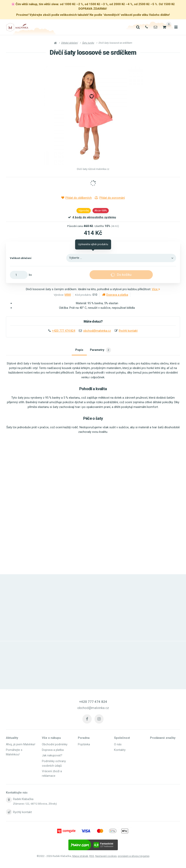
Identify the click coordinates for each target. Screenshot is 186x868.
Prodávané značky (163, 738)
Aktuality (12, 738)
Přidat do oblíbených (76, 198)
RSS (92, 856)
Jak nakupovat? (52, 756)
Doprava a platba (115, 295)
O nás (118, 745)
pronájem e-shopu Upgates (134, 856)
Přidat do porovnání (110, 198)
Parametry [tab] (101, 351)
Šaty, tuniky (88, 43)
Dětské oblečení (69, 43)
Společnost (122, 738)
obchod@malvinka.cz (97, 331)
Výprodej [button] (84, 210)
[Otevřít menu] (176, 27)
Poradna (84, 738)
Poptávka (84, 745)
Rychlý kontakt (128, 331)
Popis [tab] (78, 351)
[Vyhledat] (136, 27)
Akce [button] (101, 211)
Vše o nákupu (51, 738)
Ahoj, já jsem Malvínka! (21, 745)
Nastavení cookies (106, 856)
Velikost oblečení (21, 258)
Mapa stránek (80, 856)
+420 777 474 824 (64, 331)
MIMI (68, 295)
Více (156, 289)
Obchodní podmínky (55, 745)
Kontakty (120, 750)
